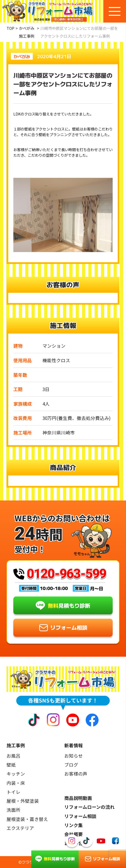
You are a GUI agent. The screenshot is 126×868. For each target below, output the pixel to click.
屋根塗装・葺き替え (27, 819)
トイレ (13, 792)
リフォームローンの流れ (89, 807)
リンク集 (74, 825)
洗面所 (13, 810)
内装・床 (16, 783)
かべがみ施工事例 (27, 32)
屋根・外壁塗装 (23, 801)
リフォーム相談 (80, 816)
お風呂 (13, 756)
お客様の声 (76, 774)
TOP (10, 28)
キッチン (16, 774)
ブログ (71, 765)
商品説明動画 (78, 798)
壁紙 (11, 765)
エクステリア (20, 828)
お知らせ (74, 756)
